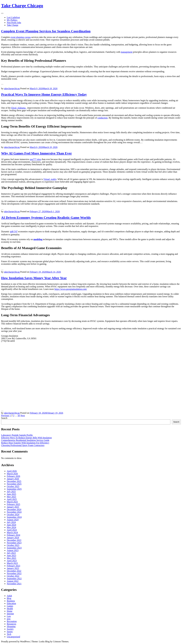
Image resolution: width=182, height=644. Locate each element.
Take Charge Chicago (22, 6)
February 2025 (13, 504)
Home (10, 611)
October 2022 (13, 576)
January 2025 (13, 507)
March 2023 (12, 563)
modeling (38, 239)
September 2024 (14, 517)
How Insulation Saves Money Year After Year (34, 278)
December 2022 (14, 571)
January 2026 (13, 479)
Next (23, 415)
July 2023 (11, 553)
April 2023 (12, 561)
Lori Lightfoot (13, 17)
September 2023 (14, 548)
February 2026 (13, 476)
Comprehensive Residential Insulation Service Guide (25, 440)
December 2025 (14, 481)
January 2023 (13, 568)
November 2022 (14, 573)
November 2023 (14, 543)
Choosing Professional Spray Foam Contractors (23, 445)
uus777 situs (35, 159)
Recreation (12, 621)
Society (10, 629)
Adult (9, 596)
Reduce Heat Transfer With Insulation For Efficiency (25, 443)
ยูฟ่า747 (14, 232)
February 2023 (13, 566)
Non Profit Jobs (14, 23)
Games (10, 606)
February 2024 (13, 535)
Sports (10, 632)
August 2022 (13, 581)
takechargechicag (12, 88)
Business (11, 601)
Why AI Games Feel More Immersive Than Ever (36, 153)
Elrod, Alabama (19, 108)
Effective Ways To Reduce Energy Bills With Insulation (26, 438)
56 (19, 415)
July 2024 (11, 522)
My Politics (12, 20)
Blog (9, 598)
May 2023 (11, 558)
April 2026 (12, 471)
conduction (102, 118)
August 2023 (13, 550)
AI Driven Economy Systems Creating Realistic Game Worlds (46, 218)
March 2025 (12, 502)
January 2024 (13, 538)
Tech (9, 634)
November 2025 (14, 484)
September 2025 (14, 489)
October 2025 (13, 486)
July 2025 (11, 492)
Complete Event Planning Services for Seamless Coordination (46, 31)
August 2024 (13, 520)
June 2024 (11, 525)
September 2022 (14, 579)
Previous (5, 415)
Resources (11, 624)
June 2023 (11, 556)
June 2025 (11, 494)
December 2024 (14, 509)
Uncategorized (13, 637)
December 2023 (14, 540)
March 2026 (12, 474)
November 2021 (14, 584)
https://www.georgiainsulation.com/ (71, 289)
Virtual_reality (50, 179)
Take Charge (13, 25)
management (127, 52)
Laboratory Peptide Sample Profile (17, 435)
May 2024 (11, 527)
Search (4, 418)
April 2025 (12, 499)
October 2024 (13, 515)
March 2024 (12, 532)
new (9, 619)
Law (9, 616)
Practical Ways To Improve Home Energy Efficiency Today (44, 94)
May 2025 (11, 497)
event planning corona (21, 37)
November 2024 (14, 512)
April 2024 (12, 530)
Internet (10, 614)
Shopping (11, 626)
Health (10, 609)
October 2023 (13, 545)
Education (11, 603)
